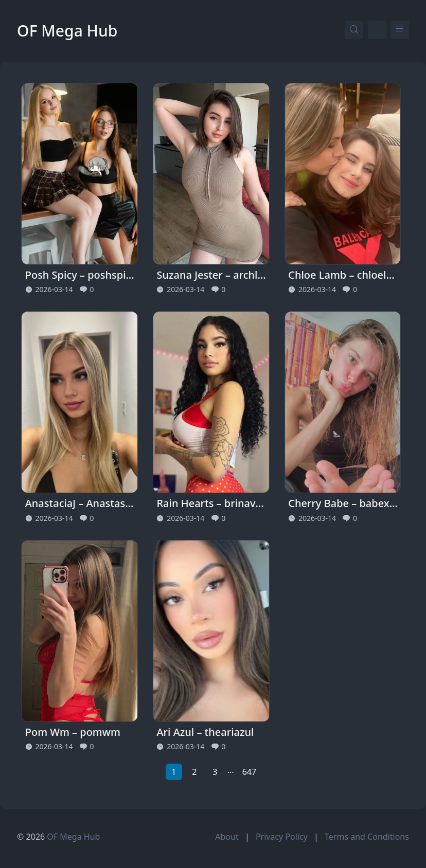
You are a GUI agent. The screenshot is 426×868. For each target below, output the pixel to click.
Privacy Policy (282, 837)
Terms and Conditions (367, 837)
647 (249, 772)
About (227, 837)
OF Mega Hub (67, 31)
